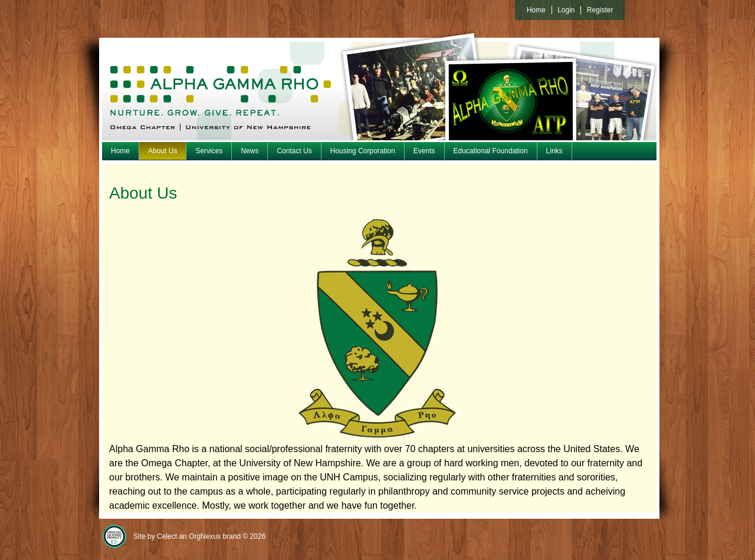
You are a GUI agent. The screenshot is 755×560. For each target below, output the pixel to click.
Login (566, 10)
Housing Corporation (363, 151)
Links (554, 151)
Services (209, 151)
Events (424, 151)
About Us (163, 151)
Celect (167, 536)
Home (120, 151)
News (250, 151)
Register (600, 10)
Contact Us (294, 151)
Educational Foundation (491, 151)
